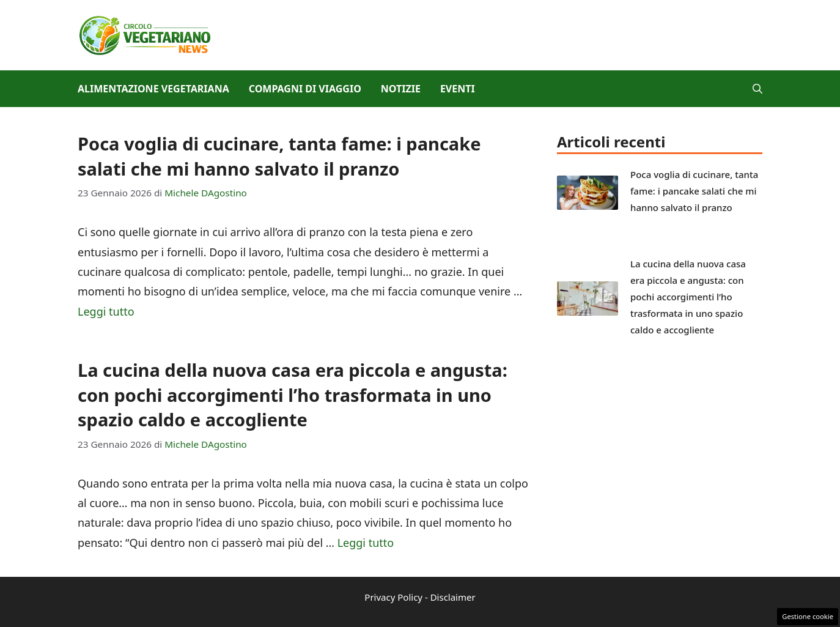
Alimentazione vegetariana (153, 89)
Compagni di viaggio (305, 89)
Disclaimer (453, 597)
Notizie (401, 89)
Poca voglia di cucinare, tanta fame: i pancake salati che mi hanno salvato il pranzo (279, 156)
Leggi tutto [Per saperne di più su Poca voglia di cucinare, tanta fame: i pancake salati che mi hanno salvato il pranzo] (106, 311)
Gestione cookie (808, 616)
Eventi (458, 89)
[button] (757, 89)
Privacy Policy (393, 597)
